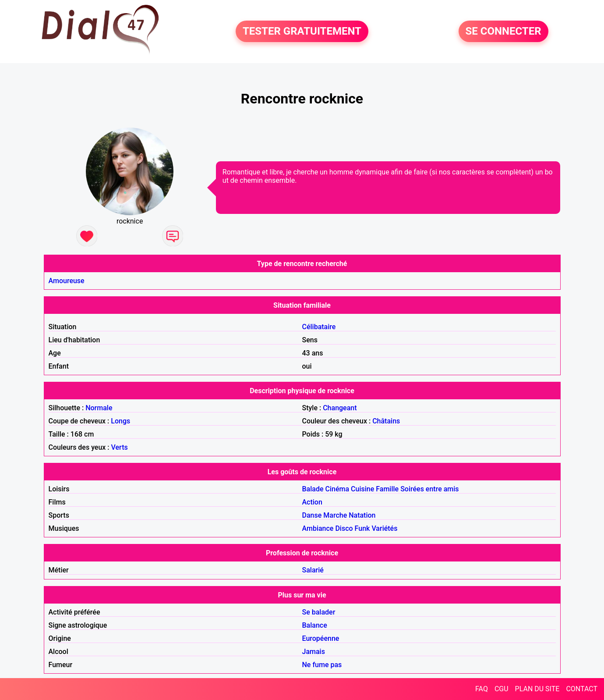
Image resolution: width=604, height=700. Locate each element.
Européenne (321, 638)
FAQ (482, 689)
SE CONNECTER (503, 32)
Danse (312, 515)
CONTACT (582, 689)
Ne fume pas (322, 665)
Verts (120, 447)
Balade (313, 489)
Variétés (384, 528)
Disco (344, 528)
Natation (362, 515)
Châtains (386, 421)
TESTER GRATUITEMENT (302, 32)
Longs (120, 421)
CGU (502, 689)
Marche (335, 515)
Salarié (313, 570)
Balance (315, 625)
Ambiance (318, 528)
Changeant (340, 408)
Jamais (314, 652)
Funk (362, 528)
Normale (99, 408)
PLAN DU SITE (537, 689)
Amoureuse (67, 281)
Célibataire (319, 327)
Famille (387, 489)
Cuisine (362, 489)
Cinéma (337, 489)
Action (312, 502)
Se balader (319, 612)
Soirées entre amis (429, 489)
